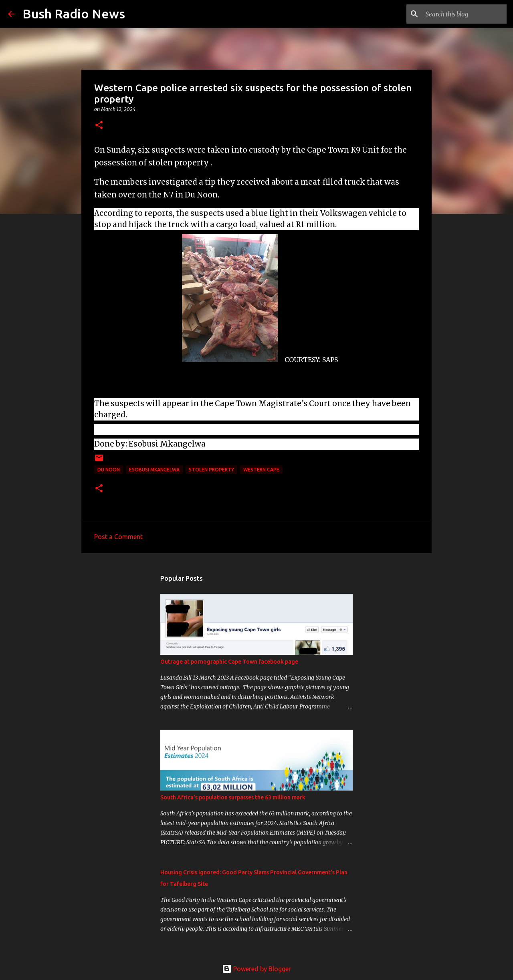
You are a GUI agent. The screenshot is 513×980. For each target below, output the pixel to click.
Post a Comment (118, 537)
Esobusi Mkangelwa (154, 470)
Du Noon (109, 470)
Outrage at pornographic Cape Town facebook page (229, 662)
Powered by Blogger (256, 969)
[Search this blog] (465, 14)
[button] (99, 126)
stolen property (211, 470)
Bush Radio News (74, 14)
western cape (261, 470)
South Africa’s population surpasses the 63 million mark (233, 797)
